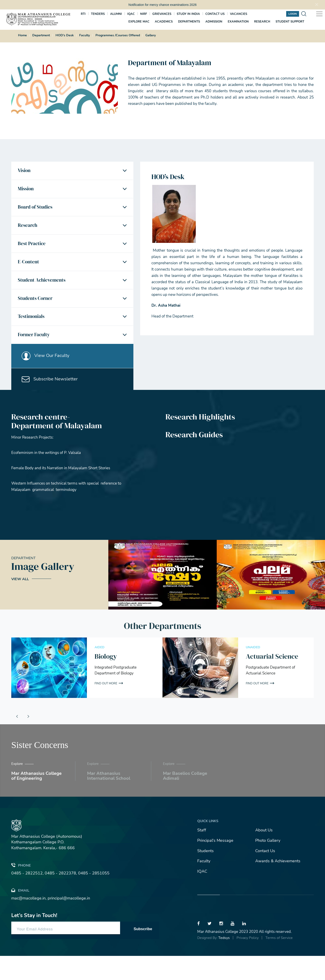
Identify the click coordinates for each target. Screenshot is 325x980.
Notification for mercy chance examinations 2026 (162, 5)
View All (20, 603)
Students (205, 875)
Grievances (162, 14)
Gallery (151, 35)
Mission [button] (27, 192)
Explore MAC (139, 21)
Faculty (85, 35)
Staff (202, 854)
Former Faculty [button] (35, 353)
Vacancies (239, 14)
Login (293, 13)
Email (20, 914)
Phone (21, 889)
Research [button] (29, 232)
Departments (189, 21)
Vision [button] (25, 172)
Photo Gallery (268, 865)
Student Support (290, 21)
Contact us (215, 14)
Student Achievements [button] (43, 292)
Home (22, 35)
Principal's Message (215, 865)
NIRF (144, 14)
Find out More (107, 707)
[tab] (72, 172)
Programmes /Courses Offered (118, 35)
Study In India (188, 14)
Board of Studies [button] (37, 212)
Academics (164, 21)
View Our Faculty (47, 376)
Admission (214, 21)
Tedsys (224, 962)
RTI (83, 14)
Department (41, 35)
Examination (238, 21)
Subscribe (143, 953)
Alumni (116, 14)
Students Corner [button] (37, 312)
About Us (264, 854)
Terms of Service (279, 962)
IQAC (131, 14)
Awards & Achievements (278, 885)
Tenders (98, 14)
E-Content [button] (29, 272)
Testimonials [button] (32, 332)
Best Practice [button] (33, 252)
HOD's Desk (65, 35)
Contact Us (265, 875)
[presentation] (17, 741)
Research (262, 21)
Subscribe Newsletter (51, 402)
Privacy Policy (248, 962)
